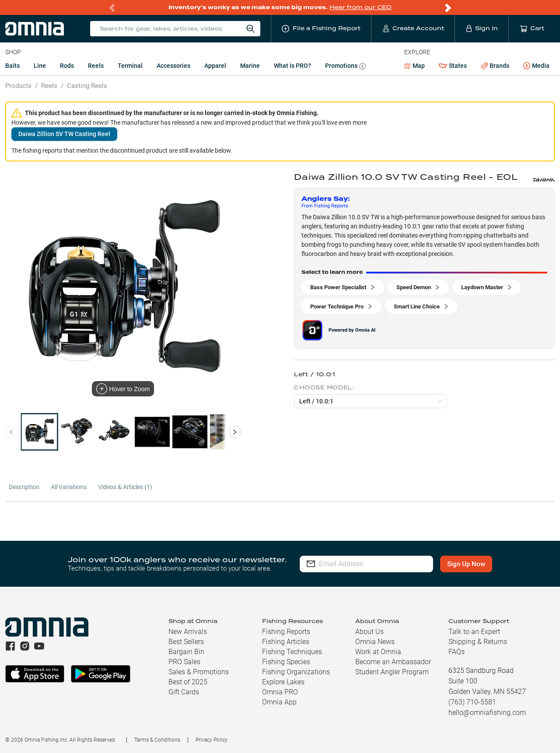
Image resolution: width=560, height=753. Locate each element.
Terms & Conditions (157, 740)
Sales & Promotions (199, 672)
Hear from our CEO (360, 7)
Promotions (345, 67)
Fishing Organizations (296, 672)
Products (18, 86)
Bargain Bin (186, 652)
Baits (12, 66)
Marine (250, 66)
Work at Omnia (378, 652)
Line (40, 66)
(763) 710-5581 (472, 702)
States (453, 66)
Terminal (130, 66)
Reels (96, 66)
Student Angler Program (392, 672)
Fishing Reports (286, 632)
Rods (67, 66)
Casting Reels (87, 86)
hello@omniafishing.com (487, 713)
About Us (369, 632)
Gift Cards (184, 692)
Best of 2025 (188, 682)
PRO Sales (184, 662)
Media (536, 66)
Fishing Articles (286, 642)
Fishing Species (286, 662)
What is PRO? (292, 66)
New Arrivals (188, 632)
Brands (495, 66)
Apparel (215, 66)
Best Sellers (186, 642)
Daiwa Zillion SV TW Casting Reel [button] (64, 134)
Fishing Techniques (292, 652)
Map (415, 66)
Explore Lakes (283, 682)
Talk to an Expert (474, 632)
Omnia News (375, 642)
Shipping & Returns (478, 642)
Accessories (173, 66)
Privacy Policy (212, 740)
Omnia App (279, 702)
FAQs (457, 652)
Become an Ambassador (393, 662)
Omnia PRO (280, 692)
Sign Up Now (467, 564)
